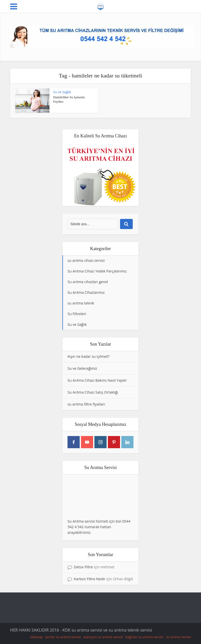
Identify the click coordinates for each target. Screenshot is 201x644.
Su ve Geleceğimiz (82, 368)
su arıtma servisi (179, 637)
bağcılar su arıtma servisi (144, 637)
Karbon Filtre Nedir (90, 579)
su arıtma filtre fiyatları (86, 404)
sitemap (36, 637)
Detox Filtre (83, 567)
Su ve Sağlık (62, 92)
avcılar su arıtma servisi (63, 637)
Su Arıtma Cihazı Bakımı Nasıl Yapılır (97, 380)
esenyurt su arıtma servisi (103, 637)
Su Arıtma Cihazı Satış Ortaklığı (93, 392)
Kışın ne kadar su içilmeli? (89, 356)
